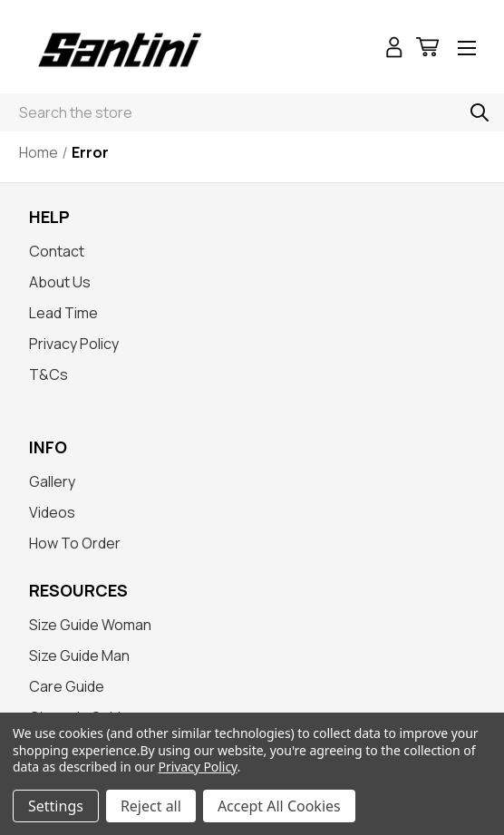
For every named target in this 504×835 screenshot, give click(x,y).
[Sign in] (394, 49)
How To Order (75, 543)
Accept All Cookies (279, 806)
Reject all (151, 806)
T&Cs (48, 374)
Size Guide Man (79, 655)
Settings (56, 806)
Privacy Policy (74, 344)
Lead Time (63, 313)
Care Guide (67, 686)
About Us (60, 282)
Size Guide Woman (90, 625)
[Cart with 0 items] (427, 49)
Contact (57, 251)
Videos (52, 512)
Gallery (52, 481)
